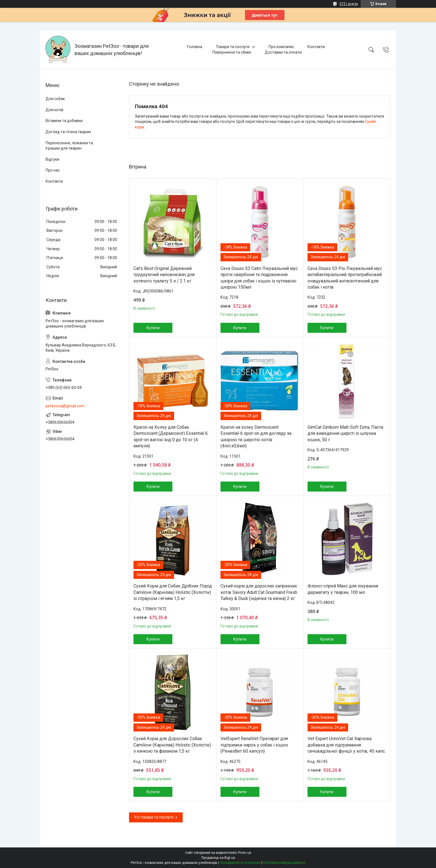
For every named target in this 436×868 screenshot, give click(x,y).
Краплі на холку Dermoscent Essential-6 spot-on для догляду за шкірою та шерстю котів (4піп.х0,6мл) (256, 437)
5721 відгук (349, 4)
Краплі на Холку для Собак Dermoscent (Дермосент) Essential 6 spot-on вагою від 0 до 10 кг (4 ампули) (171, 437)
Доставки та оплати (283, 52)
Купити (153, 328)
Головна (195, 47)
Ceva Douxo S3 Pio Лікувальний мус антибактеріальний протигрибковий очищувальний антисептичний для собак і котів (345, 278)
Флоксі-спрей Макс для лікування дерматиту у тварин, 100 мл (343, 589)
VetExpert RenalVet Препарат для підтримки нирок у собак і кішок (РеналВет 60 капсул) (254, 745)
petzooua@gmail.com (65, 406)
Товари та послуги (233, 47)
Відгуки (52, 159)
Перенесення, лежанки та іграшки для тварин (69, 146)
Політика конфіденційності (284, 863)
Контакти (316, 47)
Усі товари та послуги (154, 817)
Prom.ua (245, 853)
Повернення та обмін (232, 52)
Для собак (55, 99)
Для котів (54, 110)
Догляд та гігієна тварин (68, 132)
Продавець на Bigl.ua (218, 858)
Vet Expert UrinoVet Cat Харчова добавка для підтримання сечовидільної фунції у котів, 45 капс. (347, 745)
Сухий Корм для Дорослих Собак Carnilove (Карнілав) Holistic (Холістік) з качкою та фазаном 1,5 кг (172, 745)
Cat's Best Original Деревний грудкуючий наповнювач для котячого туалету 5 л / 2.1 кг (164, 275)
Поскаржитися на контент (240, 863)
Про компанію (281, 47)
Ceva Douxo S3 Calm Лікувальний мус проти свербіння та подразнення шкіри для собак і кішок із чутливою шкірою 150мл (259, 278)
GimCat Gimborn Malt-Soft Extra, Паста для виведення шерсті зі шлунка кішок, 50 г (345, 433)
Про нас (53, 170)
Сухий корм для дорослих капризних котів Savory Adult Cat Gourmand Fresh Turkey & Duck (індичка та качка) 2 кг (259, 592)
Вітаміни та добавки (64, 121)
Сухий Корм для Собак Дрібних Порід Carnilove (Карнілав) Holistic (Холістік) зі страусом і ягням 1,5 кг (173, 592)
